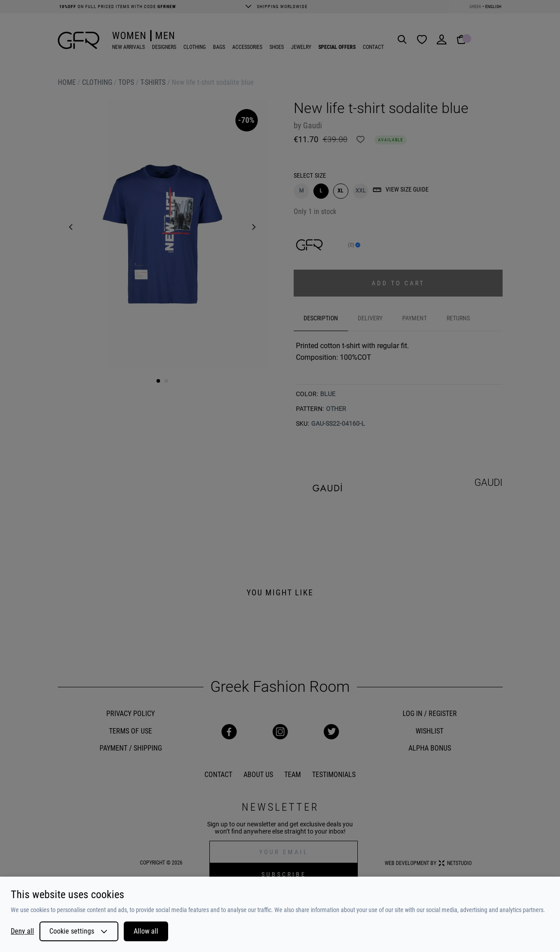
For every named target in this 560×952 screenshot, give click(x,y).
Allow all (146, 931)
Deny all (22, 931)
